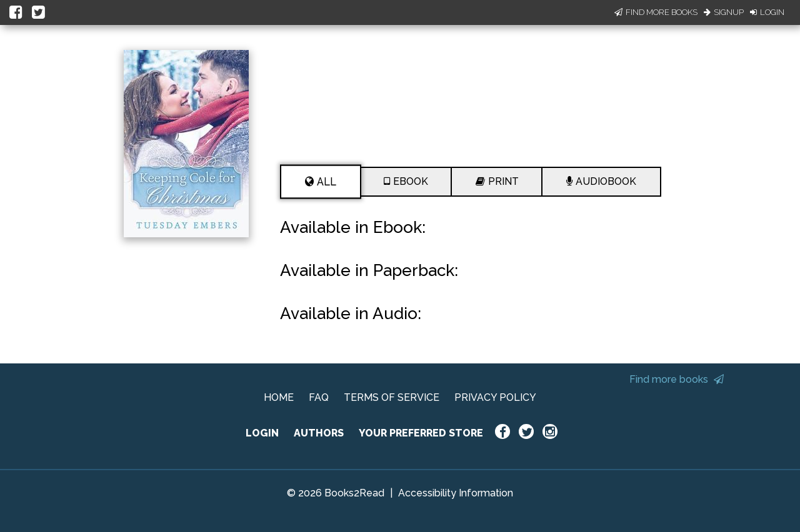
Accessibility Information (456, 493)
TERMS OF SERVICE (392, 397)
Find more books (677, 379)
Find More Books (656, 12)
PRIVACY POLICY (495, 397)
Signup (724, 12)
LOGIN (262, 433)
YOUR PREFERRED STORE (421, 433)
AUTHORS (319, 433)
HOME (279, 397)
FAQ (319, 397)
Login (767, 12)
